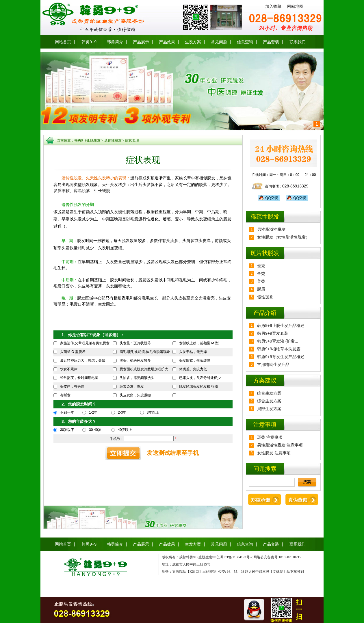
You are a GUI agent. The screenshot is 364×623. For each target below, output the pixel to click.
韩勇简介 (115, 42)
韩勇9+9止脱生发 (87, 140)
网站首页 (63, 42)
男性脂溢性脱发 (271, 229)
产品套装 (271, 42)
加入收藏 (273, 6)
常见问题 (219, 42)
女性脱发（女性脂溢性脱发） (283, 237)
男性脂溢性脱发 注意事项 (280, 445)
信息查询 (245, 42)
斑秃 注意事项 (270, 437)
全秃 (261, 274)
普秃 (261, 281)
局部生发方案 (269, 409)
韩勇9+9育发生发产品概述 (281, 357)
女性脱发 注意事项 (274, 453)
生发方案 (193, 42)
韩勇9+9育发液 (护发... (278, 341)
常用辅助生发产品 (273, 364)
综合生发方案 (269, 393)
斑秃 (261, 266)
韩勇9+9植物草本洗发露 (279, 349)
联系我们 (298, 42)
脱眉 (261, 289)
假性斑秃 (265, 297)
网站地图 (295, 6)
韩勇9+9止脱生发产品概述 (281, 326)
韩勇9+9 (89, 42)
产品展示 (141, 42)
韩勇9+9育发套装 (273, 333)
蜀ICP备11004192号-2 (236, 557)
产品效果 (167, 42)
